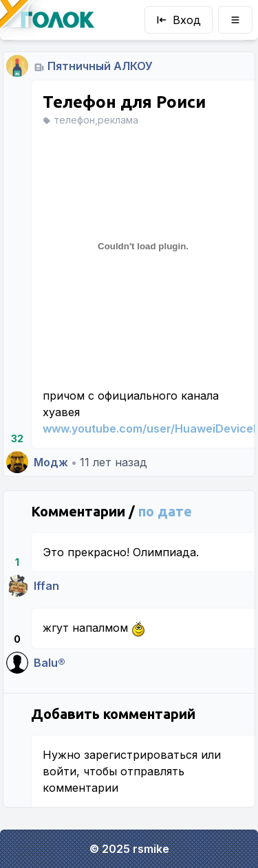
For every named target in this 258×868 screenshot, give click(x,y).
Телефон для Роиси (124, 102)
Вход (179, 20)
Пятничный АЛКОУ (100, 66)
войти (60, 771)
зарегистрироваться (141, 755)
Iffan (46, 586)
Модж (51, 462)
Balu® (50, 663)
